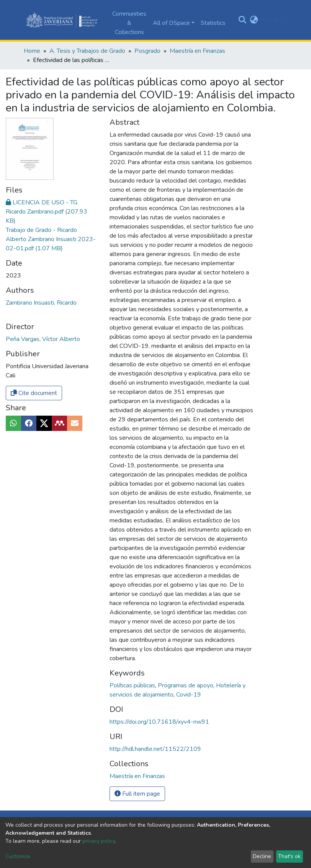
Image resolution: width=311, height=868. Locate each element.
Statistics (213, 23)
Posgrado (147, 51)
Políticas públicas (133, 685)
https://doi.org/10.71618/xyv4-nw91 (159, 722)
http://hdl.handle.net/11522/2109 (155, 749)
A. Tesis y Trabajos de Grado (87, 51)
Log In (270, 20)
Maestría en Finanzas (197, 51)
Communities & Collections (129, 23)
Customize (18, 856)
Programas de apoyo (186, 685)
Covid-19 (189, 695)
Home (32, 51)
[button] (254, 20)
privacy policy (99, 841)
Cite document (34, 393)
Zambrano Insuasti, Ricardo (41, 303)
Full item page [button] (137, 794)
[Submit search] (243, 20)
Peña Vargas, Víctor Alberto (43, 339)
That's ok (289, 856)
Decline (262, 856)
